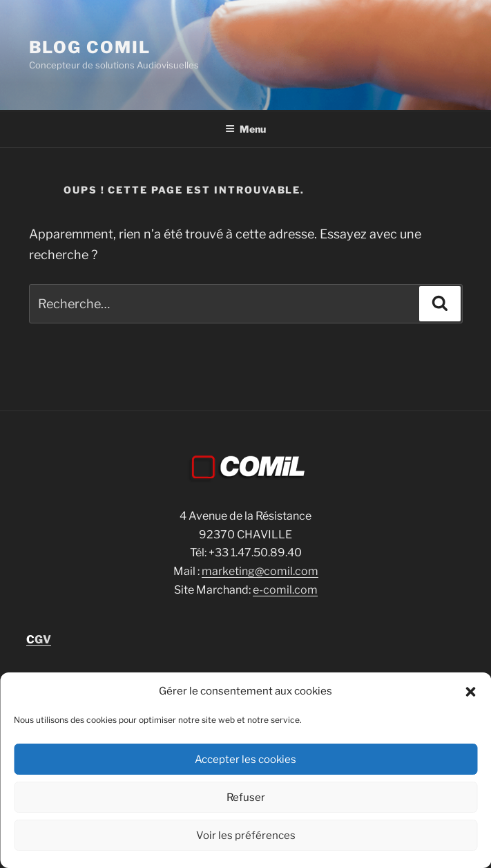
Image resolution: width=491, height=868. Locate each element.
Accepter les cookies (246, 759)
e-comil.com (285, 590)
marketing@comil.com (260, 571)
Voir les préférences (246, 836)
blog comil (90, 47)
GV (39, 640)
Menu (246, 129)
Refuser (246, 798)
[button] (470, 692)
